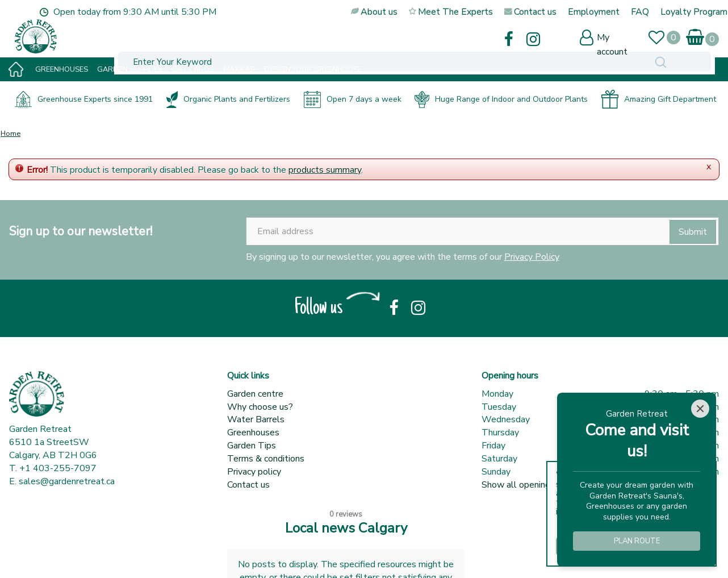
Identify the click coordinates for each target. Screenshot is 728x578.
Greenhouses (253, 433)
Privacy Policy (532, 257)
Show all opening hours (528, 485)
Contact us (248, 485)
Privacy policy (254, 472)
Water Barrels (256, 419)
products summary (325, 170)
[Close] (700, 409)
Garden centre (255, 394)
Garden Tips (252, 446)
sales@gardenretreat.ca (67, 481)
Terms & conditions (266, 459)
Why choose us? (260, 407)
